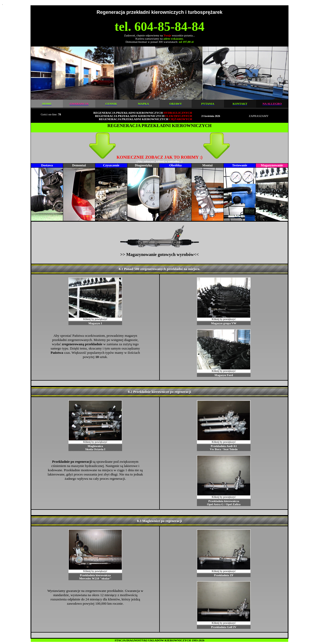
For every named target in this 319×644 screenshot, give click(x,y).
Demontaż (79, 165)
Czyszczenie (111, 165)
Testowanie (240, 165)
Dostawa (47, 165)
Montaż (207, 165)
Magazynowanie (272, 165)
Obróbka (176, 165)
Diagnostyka (143, 165)
